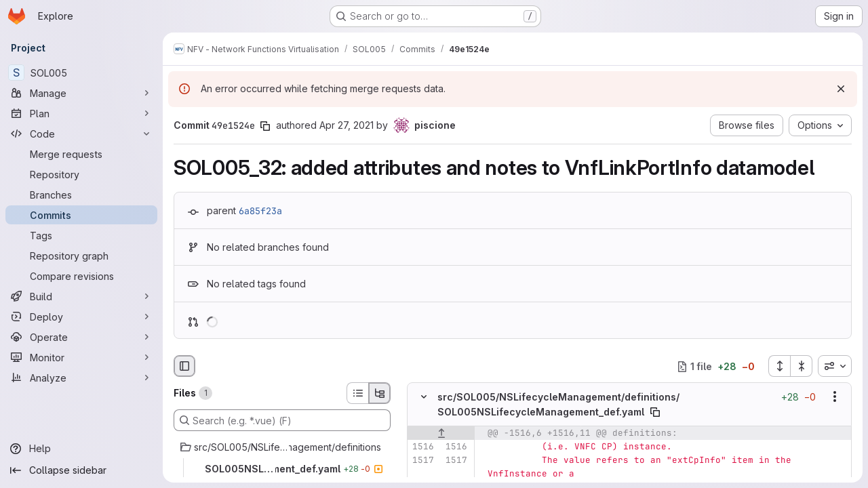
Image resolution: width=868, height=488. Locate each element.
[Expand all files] (779, 366)
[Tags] (81, 235)
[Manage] (81, 93)
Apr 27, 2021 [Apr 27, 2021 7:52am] (347, 125)
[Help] (81, 449)
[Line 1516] (422, 447)
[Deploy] (81, 317)
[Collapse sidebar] (81, 470)
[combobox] (835, 366)
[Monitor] (81, 357)
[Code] (81, 134)
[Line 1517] (422, 460)
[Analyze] (81, 378)
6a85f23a (260, 211)
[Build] (81, 296)
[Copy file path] (655, 412)
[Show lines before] (441, 433)
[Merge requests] (81, 154)
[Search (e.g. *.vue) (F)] (282, 420)
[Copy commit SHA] (265, 126)
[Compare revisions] (81, 276)
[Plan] (81, 113)
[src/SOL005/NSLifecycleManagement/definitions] (282, 447)
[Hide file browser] (184, 366)
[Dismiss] (841, 89)
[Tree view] (380, 393)
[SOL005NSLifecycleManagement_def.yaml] (282, 469)
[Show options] (835, 397)
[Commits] (81, 215)
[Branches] (81, 195)
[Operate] (81, 337)
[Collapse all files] (802, 366)
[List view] (357, 393)
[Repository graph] (81, 256)
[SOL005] (81, 73)
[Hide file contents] (424, 397)
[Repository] (81, 174)
